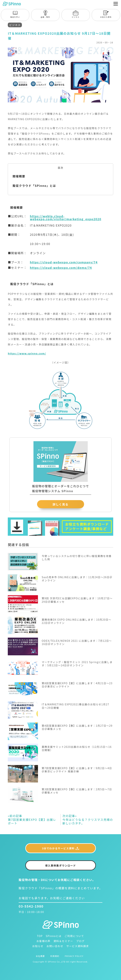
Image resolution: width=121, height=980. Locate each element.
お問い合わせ (55, 946)
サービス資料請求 (78, 946)
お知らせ (38, 946)
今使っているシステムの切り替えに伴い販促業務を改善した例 (77, 558)
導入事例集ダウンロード (61, 865)
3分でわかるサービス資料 (58, 848)
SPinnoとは (54, 936)
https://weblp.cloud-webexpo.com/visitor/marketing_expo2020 (66, 218)
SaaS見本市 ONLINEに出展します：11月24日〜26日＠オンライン (77, 579)
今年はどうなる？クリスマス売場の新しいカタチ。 (88, 820)
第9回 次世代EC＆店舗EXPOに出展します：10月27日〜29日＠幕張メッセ (77, 600)
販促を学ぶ (15, 14)
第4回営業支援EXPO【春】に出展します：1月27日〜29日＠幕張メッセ (77, 727)
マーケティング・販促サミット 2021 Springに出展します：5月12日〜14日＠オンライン (77, 664)
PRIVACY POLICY (74, 956)
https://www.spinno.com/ (27, 353)
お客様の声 (43, 941)
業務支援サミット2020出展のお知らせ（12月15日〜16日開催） (77, 748)
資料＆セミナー (63, 941)
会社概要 (40, 956)
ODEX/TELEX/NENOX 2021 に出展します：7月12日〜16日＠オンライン (77, 642)
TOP (40, 936)
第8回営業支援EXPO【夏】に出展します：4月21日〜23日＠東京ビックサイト (77, 685)
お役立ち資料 (106, 14)
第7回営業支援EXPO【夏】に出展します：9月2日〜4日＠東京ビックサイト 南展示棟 (77, 770)
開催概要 (19, 176)
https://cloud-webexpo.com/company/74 (64, 262)
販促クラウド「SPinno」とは (34, 186)
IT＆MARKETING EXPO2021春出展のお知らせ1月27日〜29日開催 (75, 706)
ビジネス (76, 14)
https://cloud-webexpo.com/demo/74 (61, 268)
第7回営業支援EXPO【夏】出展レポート (32, 820)
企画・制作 (45, 14)
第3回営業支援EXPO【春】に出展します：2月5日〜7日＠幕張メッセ (77, 791)
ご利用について (74, 936)
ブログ (80, 941)
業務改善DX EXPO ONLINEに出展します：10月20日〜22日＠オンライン (76, 621)
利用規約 (55, 956)
